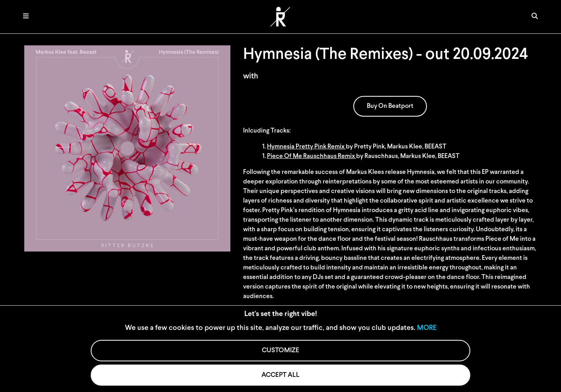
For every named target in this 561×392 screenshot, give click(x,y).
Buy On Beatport (390, 106)
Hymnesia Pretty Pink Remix (306, 147)
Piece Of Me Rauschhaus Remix (312, 156)
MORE (427, 328)
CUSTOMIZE (280, 350)
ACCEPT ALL (280, 375)
